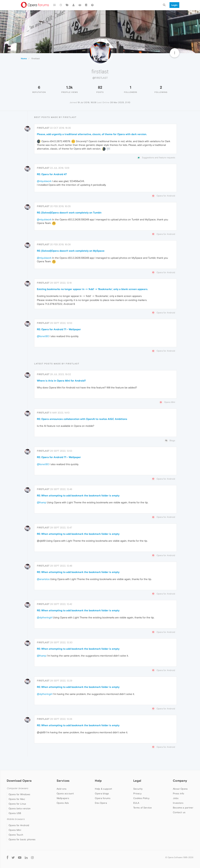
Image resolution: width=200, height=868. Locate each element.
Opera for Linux (17, 804)
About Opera (180, 789)
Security (138, 789)
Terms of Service (143, 808)
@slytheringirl (45, 617)
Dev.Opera (101, 803)
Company (180, 781)
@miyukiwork (44, 181)
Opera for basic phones (22, 839)
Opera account (65, 793)
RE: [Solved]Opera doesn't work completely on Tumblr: (69, 213)
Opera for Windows (19, 794)
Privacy (137, 793)
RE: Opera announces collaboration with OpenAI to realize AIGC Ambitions (82, 419)
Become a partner (183, 808)
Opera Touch (16, 835)
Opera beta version (20, 808)
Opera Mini (15, 830)
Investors (178, 803)
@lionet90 (43, 336)
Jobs (176, 798)
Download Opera (19, 781)
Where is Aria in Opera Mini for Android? (61, 381)
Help (98, 781)
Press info (178, 793)
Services (63, 781)
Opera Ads (63, 803)
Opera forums (103, 798)
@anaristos (43, 579)
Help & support (103, 789)
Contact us (179, 812)
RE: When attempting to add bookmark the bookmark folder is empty (78, 495)
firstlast (43, 128)
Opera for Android (19, 825)
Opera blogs (102, 793)
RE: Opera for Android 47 (52, 174)
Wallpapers (63, 798)
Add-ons (61, 789)
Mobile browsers (16, 819)
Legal (137, 781)
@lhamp (42, 502)
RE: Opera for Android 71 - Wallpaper (59, 329)
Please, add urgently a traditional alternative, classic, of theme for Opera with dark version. (92, 134)
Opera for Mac (17, 799)
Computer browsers (17, 788)
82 (100, 87)
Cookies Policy (141, 798)
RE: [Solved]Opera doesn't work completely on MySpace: (71, 251)
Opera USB (15, 813)
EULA (136, 803)
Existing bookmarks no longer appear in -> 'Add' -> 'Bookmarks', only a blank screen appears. (92, 289)
